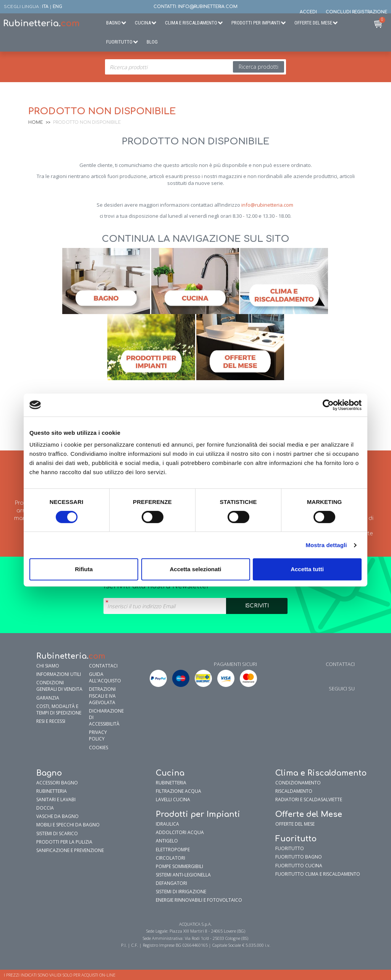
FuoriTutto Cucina (299, 866)
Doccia (45, 808)
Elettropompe (173, 850)
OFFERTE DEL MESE (295, 824)
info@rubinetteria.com (267, 205)
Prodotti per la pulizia (64, 842)
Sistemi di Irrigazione (181, 892)
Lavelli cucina (173, 799)
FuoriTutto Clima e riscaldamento (318, 874)
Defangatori (171, 883)
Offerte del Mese (313, 23)
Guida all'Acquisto (105, 677)
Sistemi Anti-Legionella (183, 875)
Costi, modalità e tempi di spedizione (59, 709)
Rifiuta (84, 569)
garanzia (48, 698)
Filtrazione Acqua (179, 791)
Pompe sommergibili (179, 866)
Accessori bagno (57, 783)
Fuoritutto (119, 42)
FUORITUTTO (290, 848)
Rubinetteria (52, 791)
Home (36, 122)
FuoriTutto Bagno (299, 857)
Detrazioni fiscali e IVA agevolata (102, 696)
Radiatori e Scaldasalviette (309, 799)
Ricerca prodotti (259, 67)
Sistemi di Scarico (57, 833)
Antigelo (167, 841)
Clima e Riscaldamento (191, 23)
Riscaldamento (294, 791)
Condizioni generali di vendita (59, 686)
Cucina (143, 23)
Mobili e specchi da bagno (68, 825)
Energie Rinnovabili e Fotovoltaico (199, 900)
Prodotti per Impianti (256, 23)
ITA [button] (45, 7)
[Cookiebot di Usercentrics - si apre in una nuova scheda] (328, 405)
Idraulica (167, 824)
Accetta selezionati (195, 569)
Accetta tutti (307, 569)
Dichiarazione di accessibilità (106, 717)
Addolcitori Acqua (180, 832)
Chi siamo (48, 666)
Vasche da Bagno (57, 816)
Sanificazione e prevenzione (70, 850)
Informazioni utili (59, 674)
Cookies (99, 748)
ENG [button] (57, 7)
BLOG (152, 42)
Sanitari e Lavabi (56, 799)
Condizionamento (298, 783)
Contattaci (103, 666)
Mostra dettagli (326, 545)
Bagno (113, 23)
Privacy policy (98, 735)
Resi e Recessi (51, 721)
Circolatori (170, 858)
